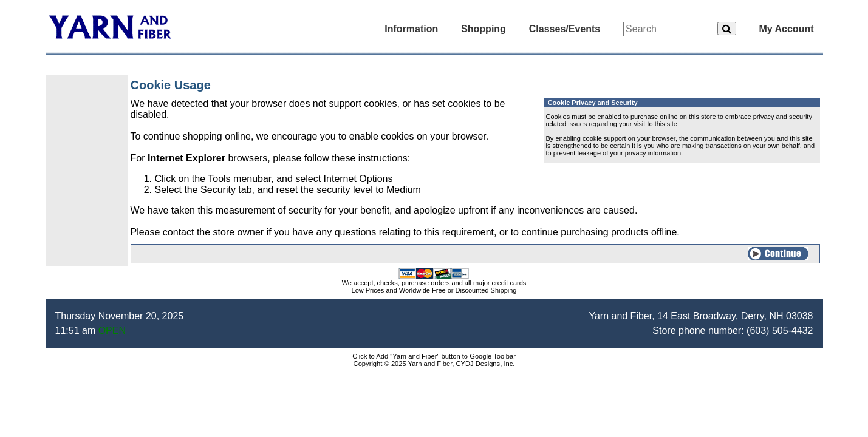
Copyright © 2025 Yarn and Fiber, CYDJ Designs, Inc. (434, 364)
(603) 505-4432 (780, 330)
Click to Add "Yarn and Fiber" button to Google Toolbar (434, 356)
